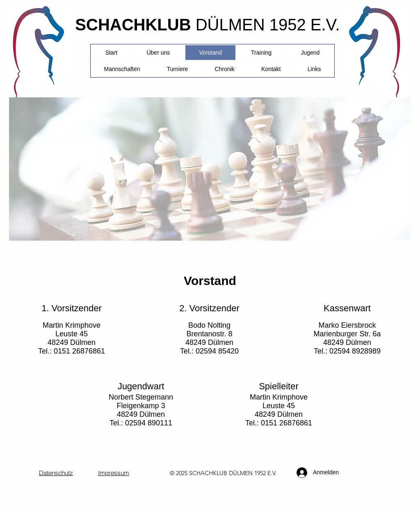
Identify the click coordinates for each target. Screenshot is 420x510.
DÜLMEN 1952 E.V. (268, 25)
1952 (260, 473)
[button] (177, 69)
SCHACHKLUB (133, 25)
